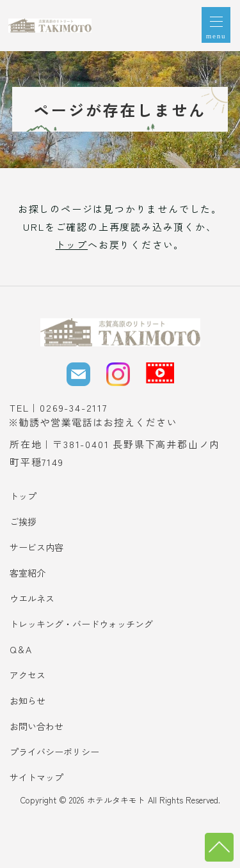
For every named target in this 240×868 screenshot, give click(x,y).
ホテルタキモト (116, 800)
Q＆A (20, 649)
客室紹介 (28, 573)
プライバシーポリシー (54, 752)
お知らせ (28, 701)
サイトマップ (36, 777)
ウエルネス (32, 598)
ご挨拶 (23, 522)
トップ (72, 244)
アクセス (28, 675)
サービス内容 (36, 547)
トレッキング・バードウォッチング (81, 624)
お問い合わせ (36, 726)
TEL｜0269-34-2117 (59, 408)
